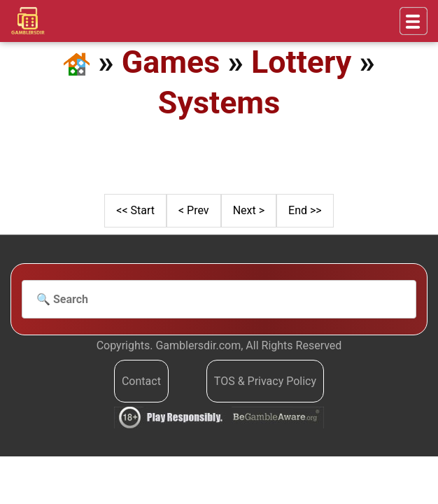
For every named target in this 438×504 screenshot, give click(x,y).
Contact (141, 381)
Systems (219, 103)
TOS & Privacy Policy (265, 381)
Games (171, 62)
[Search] (219, 300)
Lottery (301, 62)
